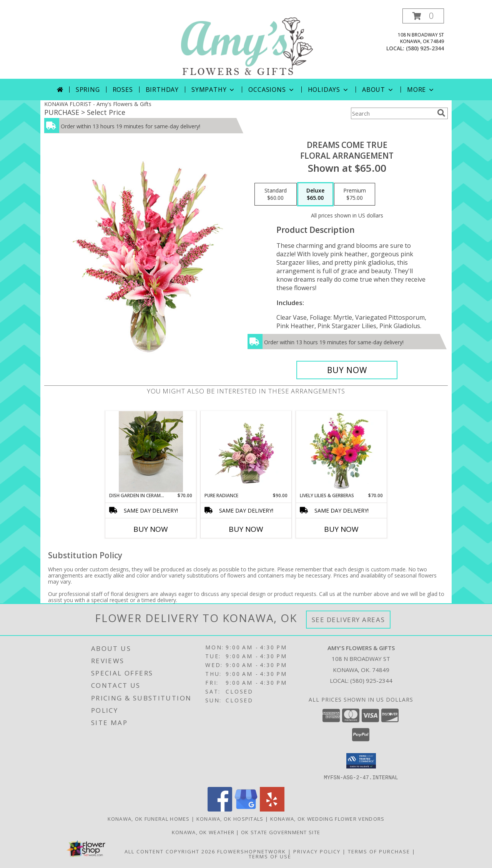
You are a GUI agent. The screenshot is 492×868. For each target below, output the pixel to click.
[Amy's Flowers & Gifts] (247, 44)
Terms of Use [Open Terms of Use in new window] (270, 856)
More (421, 90)
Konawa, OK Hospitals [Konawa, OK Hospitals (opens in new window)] (230, 818)
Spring (88, 90)
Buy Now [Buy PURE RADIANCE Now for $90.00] (246, 529)
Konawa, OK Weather (203, 832)
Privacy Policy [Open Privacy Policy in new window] (317, 851)
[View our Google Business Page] (246, 809)
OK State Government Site (281, 832)
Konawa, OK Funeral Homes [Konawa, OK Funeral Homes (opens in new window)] (149, 818)
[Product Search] (392, 113)
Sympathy (214, 90)
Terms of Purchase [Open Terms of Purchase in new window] (379, 851)
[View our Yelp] (272, 809)
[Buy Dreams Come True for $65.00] (347, 370)
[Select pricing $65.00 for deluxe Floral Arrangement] (315, 194)
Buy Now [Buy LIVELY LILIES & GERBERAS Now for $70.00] (341, 529)
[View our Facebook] (220, 809)
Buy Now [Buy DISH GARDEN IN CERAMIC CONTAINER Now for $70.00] (151, 529)
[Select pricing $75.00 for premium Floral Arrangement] (355, 194)
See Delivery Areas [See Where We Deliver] (348, 620)
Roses (123, 90)
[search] (441, 113)
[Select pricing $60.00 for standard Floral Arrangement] (276, 194)
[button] (423, 16)
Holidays (329, 90)
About (378, 90)
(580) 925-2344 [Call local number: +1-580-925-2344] (425, 48)
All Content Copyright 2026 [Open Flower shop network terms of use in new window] (170, 851)
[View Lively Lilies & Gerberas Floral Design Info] (342, 451)
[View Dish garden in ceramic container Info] (151, 452)
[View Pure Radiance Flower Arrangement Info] (246, 451)
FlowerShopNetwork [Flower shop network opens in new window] (252, 851)
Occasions (272, 90)
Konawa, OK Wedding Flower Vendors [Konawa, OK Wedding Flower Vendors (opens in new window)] (327, 818)
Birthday (162, 90)
